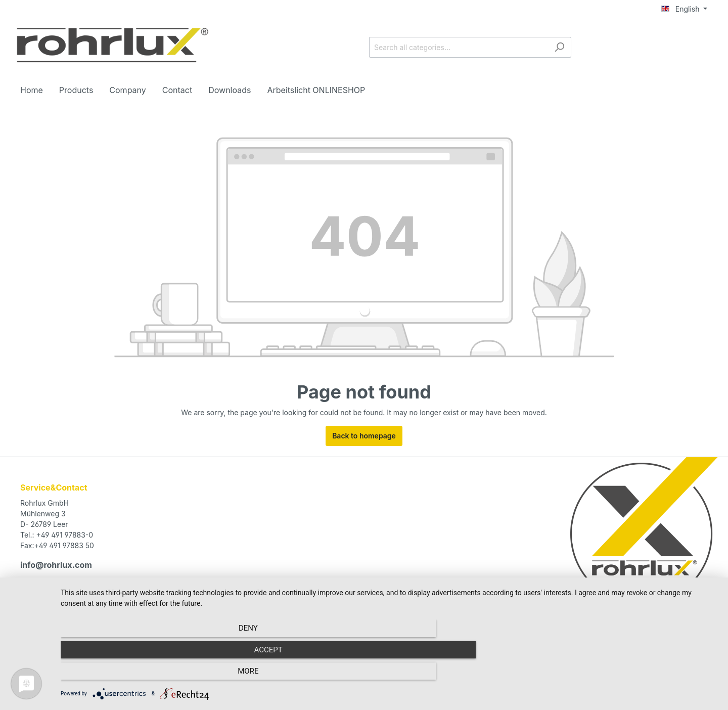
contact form (73, 592)
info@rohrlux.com (55, 565)
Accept (389, 675)
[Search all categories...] (459, 47)
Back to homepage (364, 436)
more (619, 675)
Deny (159, 675)
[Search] (559, 47)
